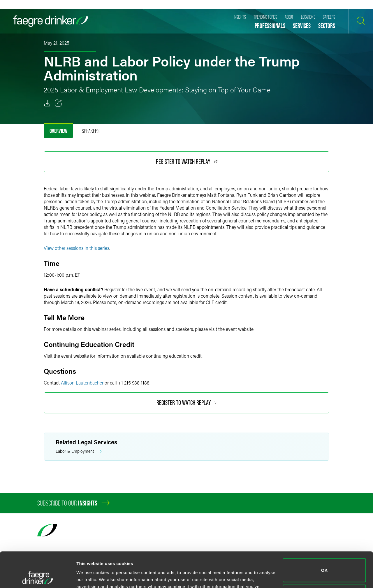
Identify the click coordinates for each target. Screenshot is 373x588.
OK (324, 537)
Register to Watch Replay (187, 162)
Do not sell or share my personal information (324, 563)
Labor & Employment (79, 451)
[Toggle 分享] (58, 103)
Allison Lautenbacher (82, 383)
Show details (90, 576)
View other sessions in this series (76, 248)
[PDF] (47, 103)
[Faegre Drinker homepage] (51, 21)
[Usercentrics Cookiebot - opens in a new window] (38, 577)
